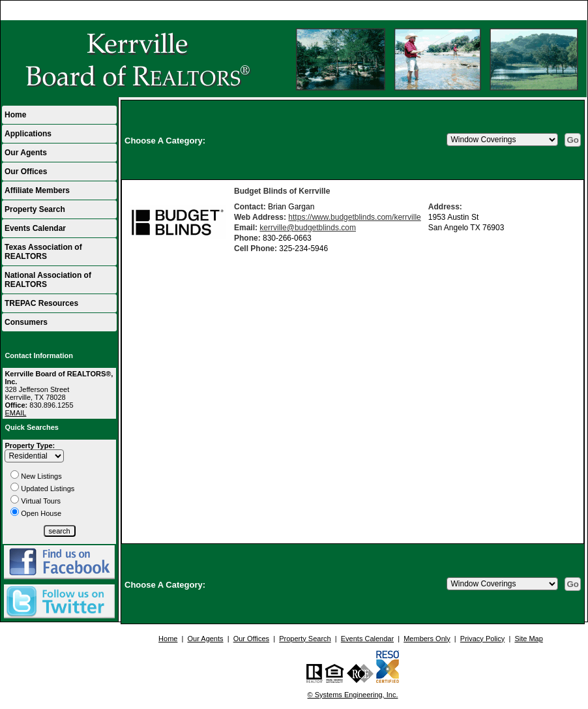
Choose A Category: (166, 141)
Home (571, 10)
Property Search (35, 209)
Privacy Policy (482, 639)
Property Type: (30, 445)
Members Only (427, 639)
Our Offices (26, 172)
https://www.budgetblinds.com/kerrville (354, 217)
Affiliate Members (37, 190)
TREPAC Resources (41, 303)
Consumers (26, 322)
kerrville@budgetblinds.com (308, 228)
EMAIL (15, 413)
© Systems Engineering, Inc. (353, 695)
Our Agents (26, 153)
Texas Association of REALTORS (43, 252)
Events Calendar (35, 228)
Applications (28, 134)
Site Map (528, 639)
